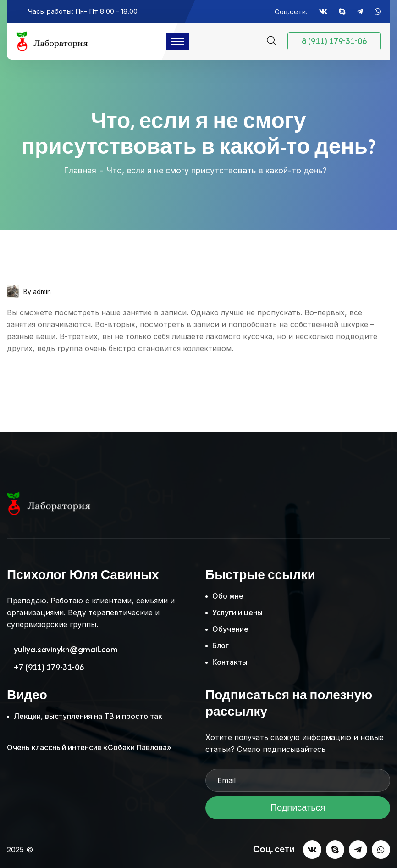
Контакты (230, 662)
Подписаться (298, 810)
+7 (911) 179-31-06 (49, 668)
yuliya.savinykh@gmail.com (66, 650)
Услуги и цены (237, 612)
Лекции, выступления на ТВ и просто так (88, 716)
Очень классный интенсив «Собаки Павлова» (89, 747)
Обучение (230, 629)
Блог (221, 645)
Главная (80, 170)
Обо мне (228, 596)
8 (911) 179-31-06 (334, 41)
